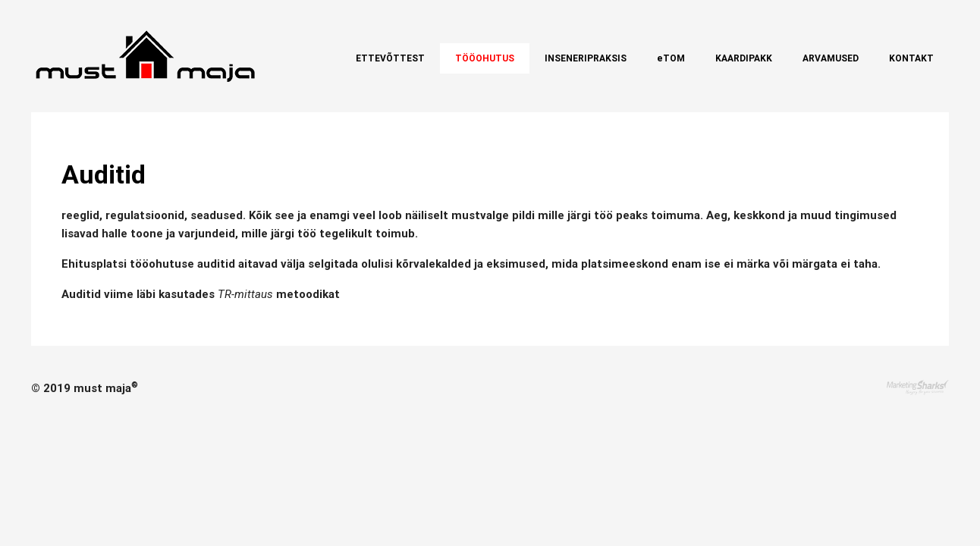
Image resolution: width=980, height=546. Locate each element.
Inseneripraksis (586, 58)
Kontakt (911, 58)
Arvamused (831, 58)
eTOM (671, 58)
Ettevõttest (390, 58)
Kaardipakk (744, 58)
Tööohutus (485, 58)
